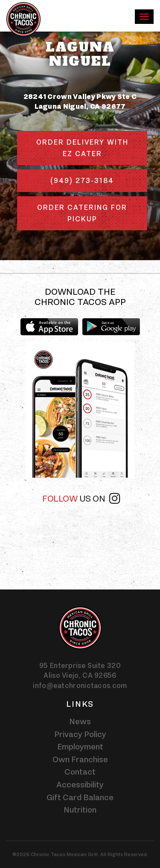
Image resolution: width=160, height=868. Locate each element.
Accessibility (80, 784)
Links (80, 704)
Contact (80, 772)
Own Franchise (80, 759)
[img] (80, 410)
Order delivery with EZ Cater (82, 148)
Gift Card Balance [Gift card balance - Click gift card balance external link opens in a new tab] (80, 797)
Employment (80, 746)
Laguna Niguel (80, 54)
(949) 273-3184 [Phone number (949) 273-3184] (82, 180)
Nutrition (80, 810)
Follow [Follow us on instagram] (81, 498)
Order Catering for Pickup (82, 213)
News (80, 721)
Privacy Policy (80, 734)
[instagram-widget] (80, 542)
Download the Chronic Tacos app (80, 297)
